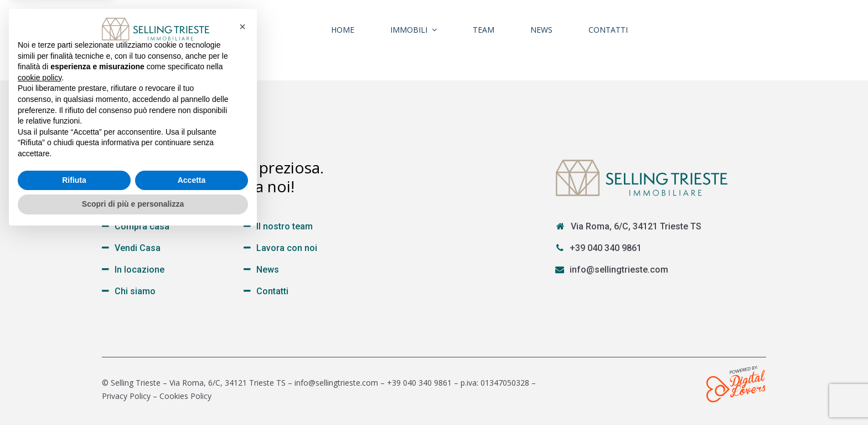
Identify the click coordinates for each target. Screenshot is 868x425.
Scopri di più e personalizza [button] (133, 395)
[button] (242, 217)
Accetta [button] (192, 371)
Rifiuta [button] (74, 371)
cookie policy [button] (40, 268)
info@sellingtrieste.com (619, 270)
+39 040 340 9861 (606, 248)
